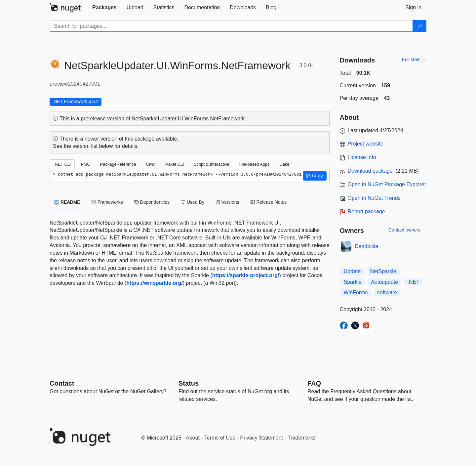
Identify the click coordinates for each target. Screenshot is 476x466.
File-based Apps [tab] (255, 164)
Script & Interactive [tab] (211, 164)
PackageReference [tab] (118, 164)
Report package (366, 212)
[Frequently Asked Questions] (314, 383)
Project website (366, 144)
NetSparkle (383, 271)
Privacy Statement (261, 438)
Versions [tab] (227, 202)
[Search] (419, 26)
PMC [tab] (85, 164)
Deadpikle (366, 246)
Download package (370, 171)
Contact (62, 383)
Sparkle (353, 282)
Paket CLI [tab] (175, 164)
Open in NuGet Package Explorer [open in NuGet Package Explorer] (387, 184)
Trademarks (302, 438)
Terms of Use (220, 438)
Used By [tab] (193, 202)
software (387, 293)
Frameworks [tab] (107, 202)
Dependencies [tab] (152, 202)
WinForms (356, 293)
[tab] (104, 8)
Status (189, 383)
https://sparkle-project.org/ (246, 275)
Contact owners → (407, 230)
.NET (414, 282)
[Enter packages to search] (231, 26)
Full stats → (414, 60)
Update (352, 271)
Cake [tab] (284, 164)
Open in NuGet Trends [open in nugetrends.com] (374, 198)
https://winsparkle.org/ (155, 283)
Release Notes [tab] (269, 202)
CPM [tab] (151, 164)
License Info (362, 157)
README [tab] (67, 202)
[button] (315, 176)
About (193, 438)
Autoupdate (384, 282)
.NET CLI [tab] (62, 164)
